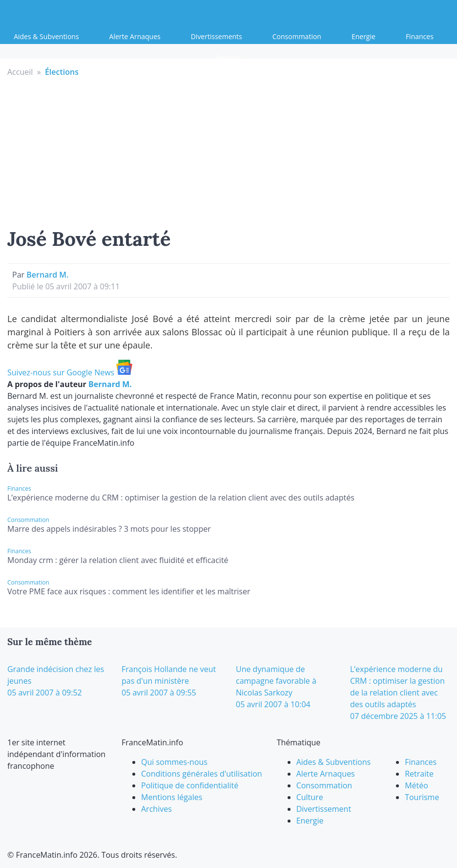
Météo (416, 785)
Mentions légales (172, 797)
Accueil (20, 72)
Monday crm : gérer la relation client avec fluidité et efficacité (118, 560)
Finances (420, 36)
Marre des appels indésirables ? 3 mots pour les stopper (109, 529)
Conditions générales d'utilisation (202, 774)
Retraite (228, 57)
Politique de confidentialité (190, 785)
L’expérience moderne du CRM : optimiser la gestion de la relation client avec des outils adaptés (181, 498)
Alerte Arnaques (135, 36)
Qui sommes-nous (174, 762)
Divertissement (324, 809)
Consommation (297, 36)
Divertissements (217, 36)
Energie (364, 36)
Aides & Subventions (46, 36)
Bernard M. (47, 275)
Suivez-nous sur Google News (70, 372)
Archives (156, 809)
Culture (310, 797)
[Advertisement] (229, 151)
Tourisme (422, 797)
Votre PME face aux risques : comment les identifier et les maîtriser (129, 591)
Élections (62, 72)
